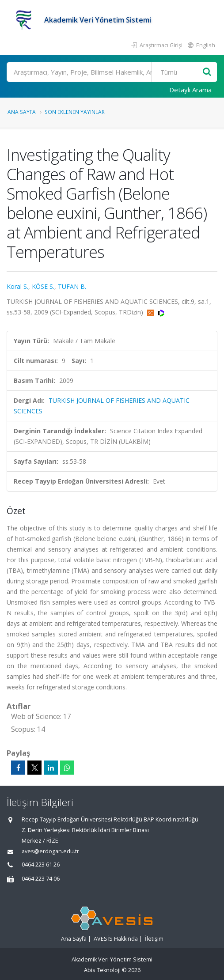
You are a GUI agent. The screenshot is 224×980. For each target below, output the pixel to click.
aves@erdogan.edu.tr (50, 851)
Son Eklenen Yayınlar (75, 112)
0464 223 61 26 (41, 865)
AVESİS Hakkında (116, 939)
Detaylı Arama (190, 90)
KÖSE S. (43, 286)
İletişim (154, 939)
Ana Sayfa (22, 112)
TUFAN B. (72, 286)
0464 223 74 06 (41, 879)
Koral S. (17, 286)
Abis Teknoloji (102, 970)
